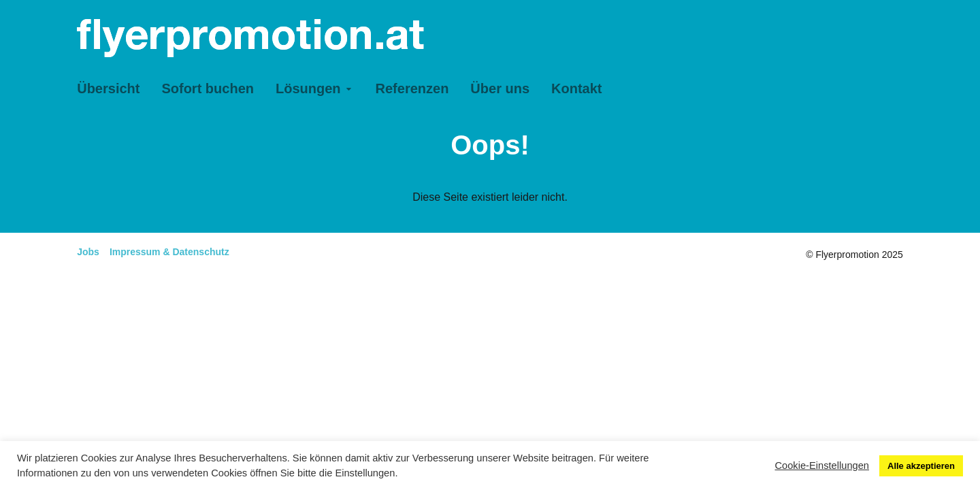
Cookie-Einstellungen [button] (822, 465)
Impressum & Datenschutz (169, 252)
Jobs (88, 252)
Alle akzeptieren (921, 466)
